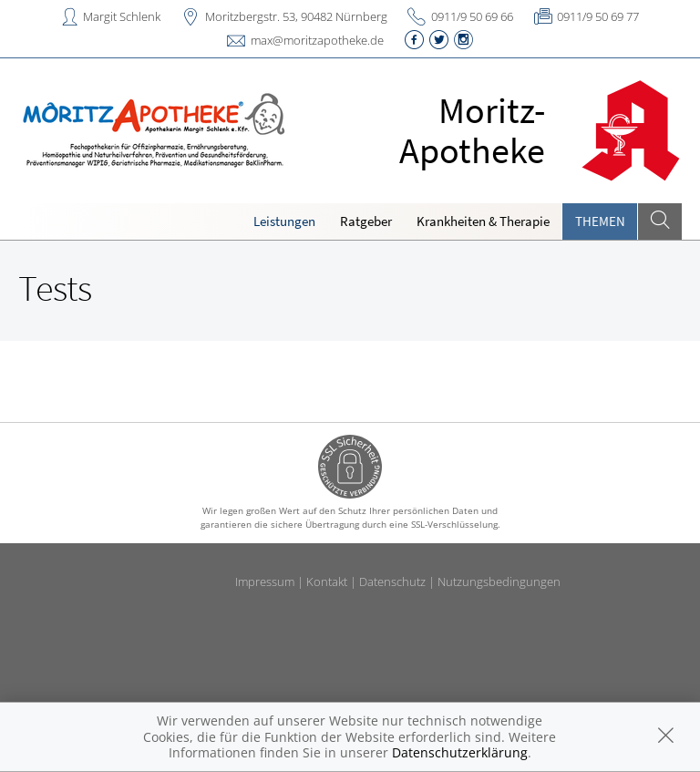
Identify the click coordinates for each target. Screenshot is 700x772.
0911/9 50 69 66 (472, 16)
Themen (600, 221)
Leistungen (284, 221)
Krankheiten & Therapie (483, 221)
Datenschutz (392, 582)
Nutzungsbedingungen (499, 582)
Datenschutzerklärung (460, 752)
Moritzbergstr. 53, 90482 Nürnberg (296, 16)
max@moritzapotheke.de (317, 40)
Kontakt (327, 582)
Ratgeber (366, 221)
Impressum (265, 582)
